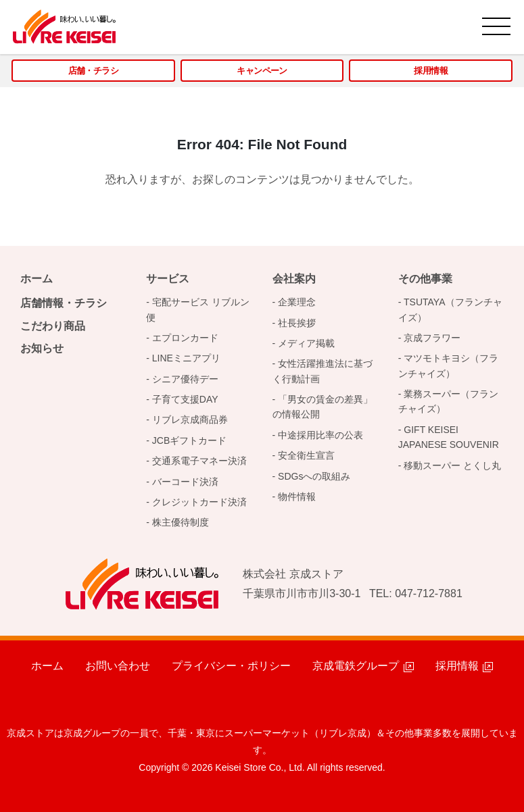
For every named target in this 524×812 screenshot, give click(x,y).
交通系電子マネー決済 (199, 461)
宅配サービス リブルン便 (197, 309)
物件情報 (297, 497)
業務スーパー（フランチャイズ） (449, 401)
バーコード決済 (185, 482)
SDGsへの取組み (314, 476)
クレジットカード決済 (199, 502)
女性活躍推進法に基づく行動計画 (323, 371)
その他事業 (425, 279)
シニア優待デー (185, 379)
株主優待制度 (181, 522)
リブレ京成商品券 (190, 420)
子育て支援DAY (185, 399)
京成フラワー (432, 338)
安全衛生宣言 (306, 455)
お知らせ (42, 348)
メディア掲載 (306, 343)
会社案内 (294, 279)
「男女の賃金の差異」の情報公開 (323, 407)
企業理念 (297, 302)
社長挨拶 (297, 323)
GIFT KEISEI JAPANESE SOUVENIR (449, 437)
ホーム (37, 279)
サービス (168, 279)
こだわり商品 (53, 326)
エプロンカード (185, 338)
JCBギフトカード (189, 440)
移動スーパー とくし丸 (452, 465)
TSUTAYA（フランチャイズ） (450, 309)
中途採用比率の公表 (320, 435)
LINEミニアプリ (186, 358)
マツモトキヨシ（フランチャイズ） (449, 365)
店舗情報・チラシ (64, 303)
